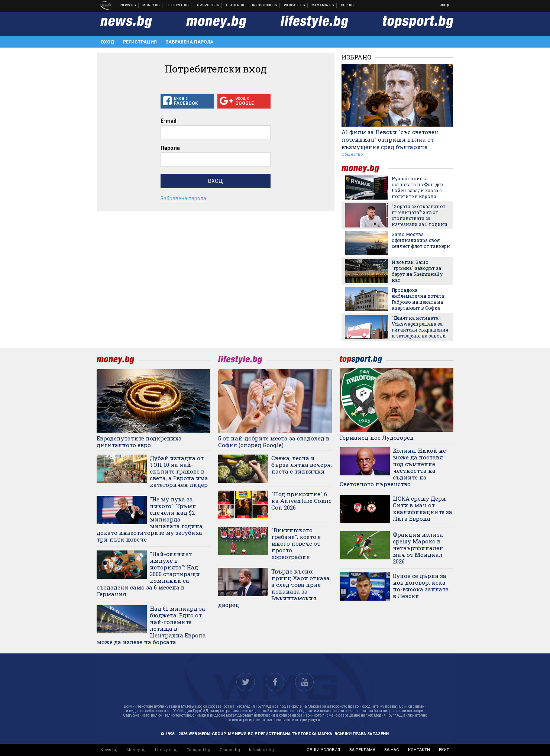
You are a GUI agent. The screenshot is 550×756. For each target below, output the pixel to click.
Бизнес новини (151, 5)
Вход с (187, 101)
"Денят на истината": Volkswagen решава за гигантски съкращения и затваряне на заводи (420, 327)
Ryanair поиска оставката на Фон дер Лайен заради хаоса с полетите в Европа (417, 187)
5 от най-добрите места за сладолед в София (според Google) (274, 442)
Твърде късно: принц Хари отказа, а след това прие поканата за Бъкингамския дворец (274, 588)
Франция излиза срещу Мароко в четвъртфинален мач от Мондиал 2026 (418, 548)
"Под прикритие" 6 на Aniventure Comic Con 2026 (301, 501)
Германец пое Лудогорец (377, 437)
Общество (352, 154)
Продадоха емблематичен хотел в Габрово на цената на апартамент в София (418, 299)
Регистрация (140, 42)
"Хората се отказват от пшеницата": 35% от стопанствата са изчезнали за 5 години (420, 215)
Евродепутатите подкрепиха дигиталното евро (139, 442)
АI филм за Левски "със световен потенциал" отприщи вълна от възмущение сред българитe (390, 139)
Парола (170, 148)
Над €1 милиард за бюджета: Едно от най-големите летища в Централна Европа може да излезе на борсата (151, 625)
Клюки (178, 5)
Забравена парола (190, 42)
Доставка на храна (236, 5)
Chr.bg (347, 5)
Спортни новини (207, 5)
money (365, 169)
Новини (128, 5)
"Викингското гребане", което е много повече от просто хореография (296, 543)
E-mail (169, 121)
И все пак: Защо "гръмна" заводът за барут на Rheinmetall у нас (417, 271)
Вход (445, 5)
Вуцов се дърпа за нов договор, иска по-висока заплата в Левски (421, 586)
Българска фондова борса (265, 5)
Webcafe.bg (295, 5)
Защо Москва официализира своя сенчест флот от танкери (421, 240)
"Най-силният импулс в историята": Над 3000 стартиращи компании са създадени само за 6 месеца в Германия (148, 574)
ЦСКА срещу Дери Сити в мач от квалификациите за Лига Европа (423, 508)
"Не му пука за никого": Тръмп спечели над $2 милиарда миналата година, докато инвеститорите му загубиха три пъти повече (150, 519)
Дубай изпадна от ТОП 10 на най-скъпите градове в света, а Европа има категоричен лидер (179, 471)
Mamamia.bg (323, 5)
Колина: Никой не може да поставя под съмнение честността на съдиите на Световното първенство (393, 467)
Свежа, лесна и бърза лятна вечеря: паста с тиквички (302, 465)
